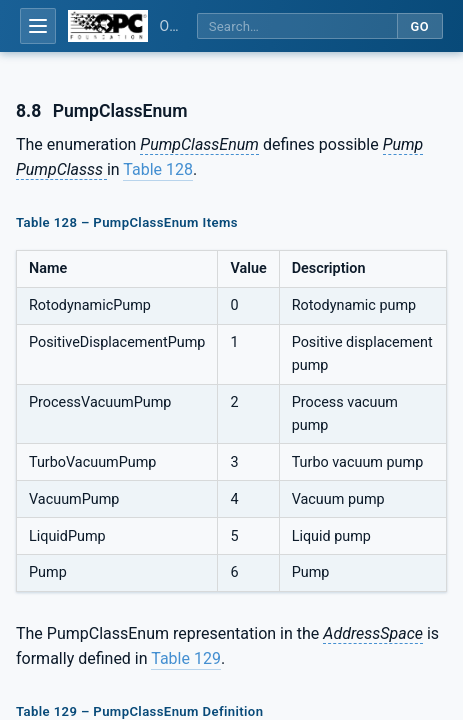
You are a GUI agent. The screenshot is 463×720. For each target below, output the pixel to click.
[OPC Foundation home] (108, 26)
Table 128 (158, 169)
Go (419, 26)
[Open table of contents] (38, 26)
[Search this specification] (297, 26)
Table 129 (186, 658)
